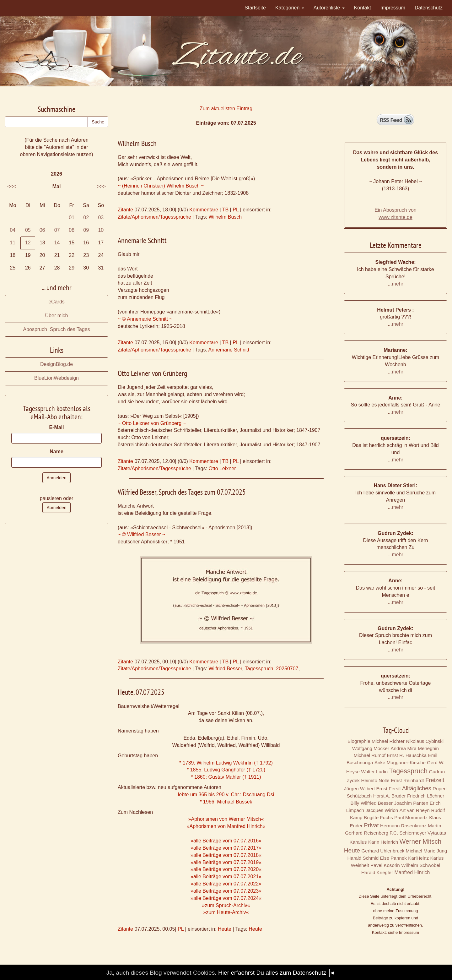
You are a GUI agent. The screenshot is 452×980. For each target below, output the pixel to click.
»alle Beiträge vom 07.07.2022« (226, 884)
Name (56, 452)
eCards (56, 302)
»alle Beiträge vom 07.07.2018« (226, 855)
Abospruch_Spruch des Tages (56, 329)
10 (101, 230)
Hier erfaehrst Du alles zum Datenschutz (272, 973)
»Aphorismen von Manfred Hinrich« (226, 826)
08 (72, 230)
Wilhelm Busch (225, 217)
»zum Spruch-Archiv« (226, 905)
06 (42, 230)
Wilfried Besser (225, 669)
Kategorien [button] (290, 8)
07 (57, 230)
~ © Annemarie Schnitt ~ (145, 319)
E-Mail (56, 427)
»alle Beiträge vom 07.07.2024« (226, 898)
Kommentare (204, 210)
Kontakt (363, 8)
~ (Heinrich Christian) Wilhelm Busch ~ (161, 186)
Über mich (57, 316)
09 (86, 230)
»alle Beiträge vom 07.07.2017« (226, 848)
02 (86, 218)
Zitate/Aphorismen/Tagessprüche (154, 217)
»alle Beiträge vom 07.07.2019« (226, 862)
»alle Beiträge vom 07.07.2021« (226, 877)
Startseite (255, 8)
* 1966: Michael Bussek (226, 802)
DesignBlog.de (56, 364)
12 (28, 243)
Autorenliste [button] (329, 8)
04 (13, 230)
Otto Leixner (222, 468)
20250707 (287, 669)
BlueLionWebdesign (56, 378)
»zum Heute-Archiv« (226, 912)
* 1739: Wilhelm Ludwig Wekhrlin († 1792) (226, 763)
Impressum (393, 8)
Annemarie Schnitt (229, 350)
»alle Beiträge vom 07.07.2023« (226, 891)
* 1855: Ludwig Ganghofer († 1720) (226, 770)
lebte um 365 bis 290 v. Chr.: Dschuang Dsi (226, 795)
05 (28, 230)
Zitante (125, 210)
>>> (101, 186)
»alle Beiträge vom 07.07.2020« (226, 869)
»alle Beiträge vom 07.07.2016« (226, 841)
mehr (397, 284)
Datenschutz (429, 8)
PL (236, 210)
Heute (225, 929)
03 (101, 218)
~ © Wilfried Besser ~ (141, 534)
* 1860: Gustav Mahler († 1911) (226, 777)
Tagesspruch (259, 669)
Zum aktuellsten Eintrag (226, 109)
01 (72, 218)
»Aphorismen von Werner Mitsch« (226, 819)
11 (13, 243)
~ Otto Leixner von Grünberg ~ (152, 423)
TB (225, 210)
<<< (12, 186)
